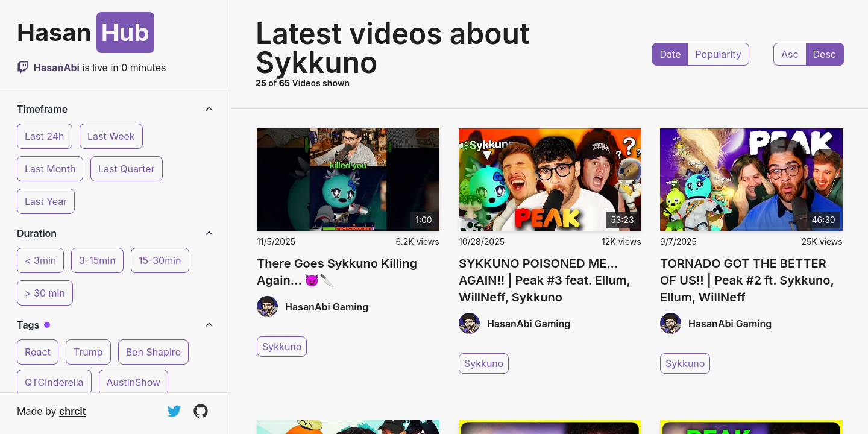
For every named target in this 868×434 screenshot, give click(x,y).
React (38, 352)
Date (671, 54)
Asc (790, 54)
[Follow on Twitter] (174, 411)
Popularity (718, 54)
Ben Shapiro (153, 352)
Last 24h (45, 136)
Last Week (111, 136)
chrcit (72, 411)
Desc (825, 54)
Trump (88, 352)
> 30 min (45, 293)
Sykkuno (282, 347)
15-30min (160, 260)
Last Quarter (127, 169)
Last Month (50, 169)
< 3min (40, 260)
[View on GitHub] (201, 411)
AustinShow (134, 382)
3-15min (97, 260)
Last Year (46, 201)
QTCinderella (54, 382)
